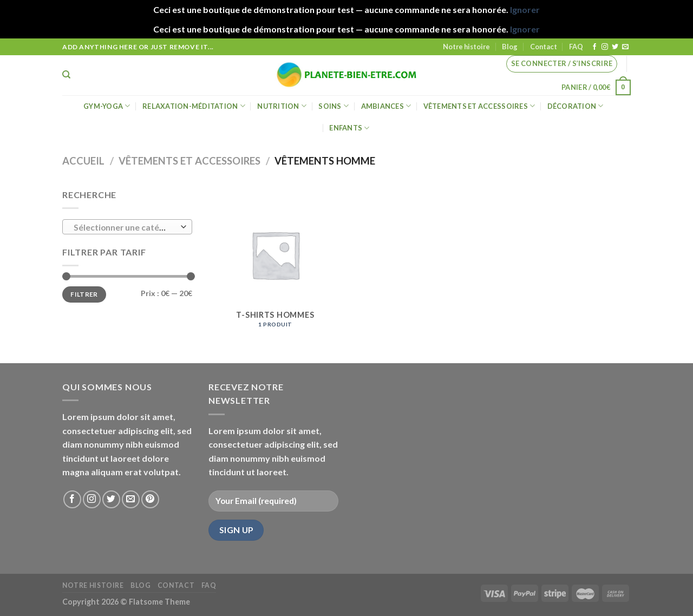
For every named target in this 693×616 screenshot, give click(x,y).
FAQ (576, 47)
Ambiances (386, 106)
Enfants (349, 128)
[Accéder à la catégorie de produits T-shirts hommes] (275, 262)
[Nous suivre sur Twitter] (615, 47)
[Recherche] (66, 75)
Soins (334, 106)
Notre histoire (466, 47)
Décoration (576, 106)
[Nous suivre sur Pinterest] (150, 499)
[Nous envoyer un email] (625, 47)
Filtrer (84, 294)
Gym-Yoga (107, 106)
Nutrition (282, 106)
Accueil (83, 161)
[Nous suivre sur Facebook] (594, 47)
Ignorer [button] (525, 9)
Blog (510, 47)
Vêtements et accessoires (479, 106)
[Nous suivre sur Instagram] (605, 47)
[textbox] (125, 227)
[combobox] (127, 227)
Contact (544, 47)
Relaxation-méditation (194, 106)
